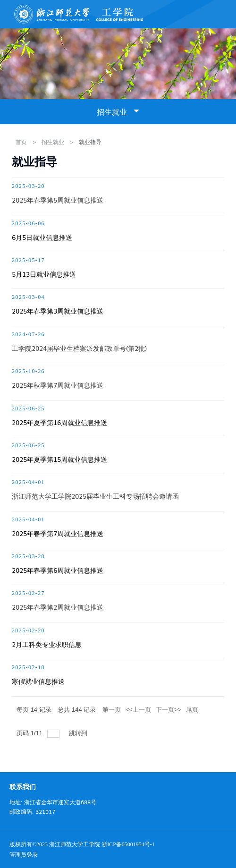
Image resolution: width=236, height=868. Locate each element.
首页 (21, 142)
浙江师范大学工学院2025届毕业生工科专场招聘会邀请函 (95, 496)
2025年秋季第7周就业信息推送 (58, 385)
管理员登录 (24, 855)
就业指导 (90, 142)
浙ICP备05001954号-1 (128, 844)
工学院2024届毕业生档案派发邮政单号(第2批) (79, 348)
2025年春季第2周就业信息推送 (58, 607)
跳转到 (79, 733)
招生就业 (53, 142)
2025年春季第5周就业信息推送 (58, 200)
